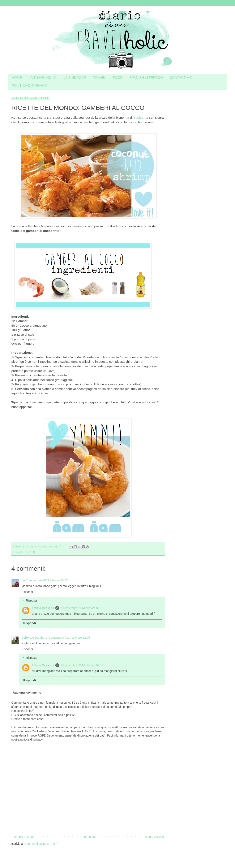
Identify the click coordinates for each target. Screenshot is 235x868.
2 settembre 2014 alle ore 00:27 (47, 580)
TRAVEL (100, 78)
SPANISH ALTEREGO (146, 78)
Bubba (138, 118)
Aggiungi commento (27, 693)
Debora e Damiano (34, 638)
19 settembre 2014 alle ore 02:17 (82, 665)
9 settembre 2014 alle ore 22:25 (69, 638)
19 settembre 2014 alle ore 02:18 (82, 608)
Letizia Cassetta (43, 608)
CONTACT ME (181, 78)
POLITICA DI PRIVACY (29, 86)
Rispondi (27, 592)
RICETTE (30, 552)
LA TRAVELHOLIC (43, 78)
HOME (17, 78)
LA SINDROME (75, 78)
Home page (88, 837)
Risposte (31, 600)
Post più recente (23, 837)
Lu (23, 580)
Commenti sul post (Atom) (41, 844)
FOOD (118, 78)
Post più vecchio (153, 837)
